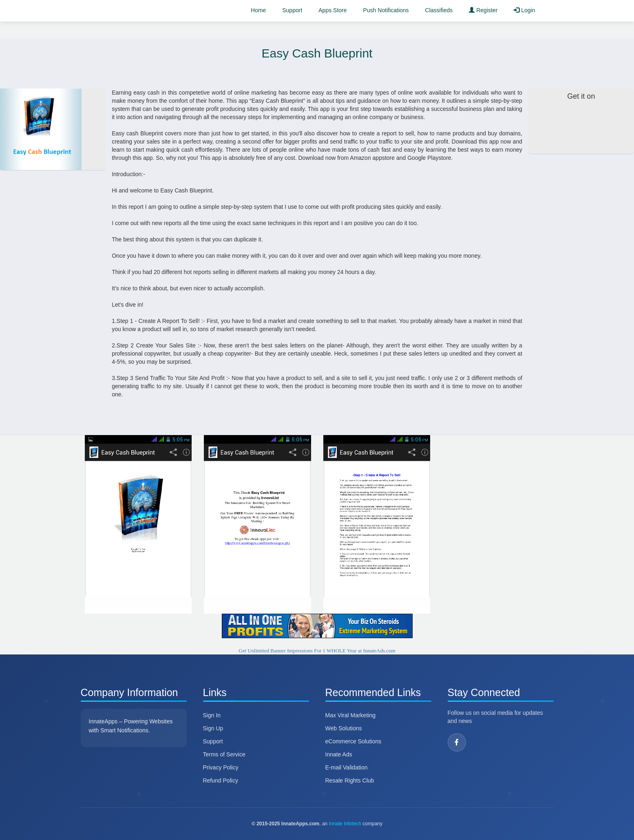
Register (483, 10)
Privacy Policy (221, 767)
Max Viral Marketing (350, 715)
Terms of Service (224, 754)
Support (292, 10)
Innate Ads (339, 754)
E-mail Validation (347, 767)
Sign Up (213, 728)
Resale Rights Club (350, 780)
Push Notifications (386, 10)
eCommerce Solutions (353, 741)
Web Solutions (344, 728)
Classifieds (439, 10)
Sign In (212, 715)
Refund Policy (221, 780)
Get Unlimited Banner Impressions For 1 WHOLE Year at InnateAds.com (317, 651)
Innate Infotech (345, 824)
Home (258, 10)
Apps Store (332, 10)
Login (524, 10)
